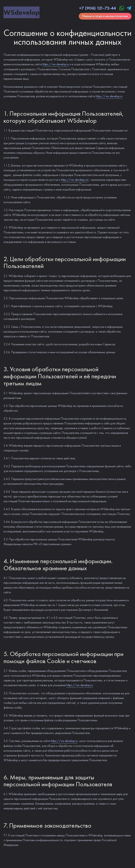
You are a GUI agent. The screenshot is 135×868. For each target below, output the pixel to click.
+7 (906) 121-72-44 (97, 8)
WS (22, 12)
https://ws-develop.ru (56, 64)
